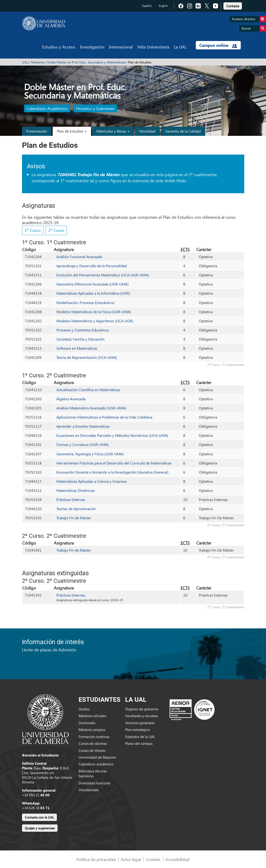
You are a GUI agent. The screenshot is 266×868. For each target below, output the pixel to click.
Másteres (38, 62)
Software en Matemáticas (77, 348)
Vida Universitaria (153, 47)
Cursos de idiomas (93, 743)
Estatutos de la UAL (140, 737)
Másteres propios (92, 730)
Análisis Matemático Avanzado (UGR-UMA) (91, 408)
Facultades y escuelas (142, 716)
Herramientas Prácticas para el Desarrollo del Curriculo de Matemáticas (114, 463)
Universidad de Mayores (97, 757)
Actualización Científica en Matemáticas (88, 390)
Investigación (92, 47)
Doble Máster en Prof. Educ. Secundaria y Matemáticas (86, 62)
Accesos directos (249, 19)
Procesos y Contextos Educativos (83, 330)
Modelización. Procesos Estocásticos (85, 302)
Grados (84, 709)
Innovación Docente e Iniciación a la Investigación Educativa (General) (112, 472)
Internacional (121, 47)
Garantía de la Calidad (183, 131)
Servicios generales (140, 723)
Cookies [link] (153, 859)
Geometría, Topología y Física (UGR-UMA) (90, 454)
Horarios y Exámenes (95, 109)
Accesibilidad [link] (177, 859)
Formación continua (94, 737)
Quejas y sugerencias (40, 828)
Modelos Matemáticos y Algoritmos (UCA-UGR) (95, 321)
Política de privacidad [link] (96, 859)
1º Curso (33, 230)
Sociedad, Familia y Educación (80, 339)
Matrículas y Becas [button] (113, 131)
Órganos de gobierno (142, 709)
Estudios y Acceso (59, 47)
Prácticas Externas (71, 499)
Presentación (37, 131)
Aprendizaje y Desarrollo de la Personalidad (92, 266)
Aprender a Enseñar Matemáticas (83, 426)
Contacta (233, 6)
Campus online (218, 45)
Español (147, 6)
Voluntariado (89, 790)
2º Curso (56, 230)
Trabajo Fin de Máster (74, 518)
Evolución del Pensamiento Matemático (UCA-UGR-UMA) (103, 275)
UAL (25, 62)
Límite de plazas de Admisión (49, 650)
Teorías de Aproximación (76, 509)
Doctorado (87, 723)
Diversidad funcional (95, 783)
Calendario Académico (47, 109)
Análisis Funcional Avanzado (79, 257)
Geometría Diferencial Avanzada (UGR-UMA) (93, 284)
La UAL (180, 47)
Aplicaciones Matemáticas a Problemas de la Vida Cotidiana (104, 417)
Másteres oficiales (92, 716)
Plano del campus (139, 743)
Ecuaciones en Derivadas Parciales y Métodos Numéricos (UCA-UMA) (112, 435)
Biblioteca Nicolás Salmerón (93, 773)
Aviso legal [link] (131, 859)
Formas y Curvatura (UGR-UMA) (83, 444)
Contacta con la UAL (39, 817)
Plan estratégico (138, 730)
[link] (233, 5)
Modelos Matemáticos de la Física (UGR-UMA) (94, 312)
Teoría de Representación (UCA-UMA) (87, 357)
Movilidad (147, 131)
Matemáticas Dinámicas (76, 490)
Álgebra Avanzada (71, 399)
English (163, 6)
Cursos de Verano (92, 750)
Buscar (254, 28)
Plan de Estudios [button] (72, 131)
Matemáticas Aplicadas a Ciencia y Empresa (91, 481)
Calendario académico (96, 764)
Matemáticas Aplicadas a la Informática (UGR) (93, 293)
